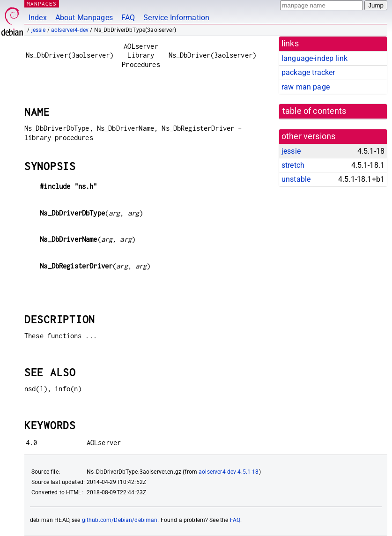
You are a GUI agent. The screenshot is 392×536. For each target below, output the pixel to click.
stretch (293, 165)
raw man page (306, 87)
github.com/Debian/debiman (120, 520)
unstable (296, 179)
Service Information (176, 18)
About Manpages (84, 18)
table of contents (314, 111)
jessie (39, 30)
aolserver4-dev (70, 30)
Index (38, 18)
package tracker (308, 72)
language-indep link (314, 58)
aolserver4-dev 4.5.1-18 (229, 472)
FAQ (128, 18)
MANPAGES (42, 4)
